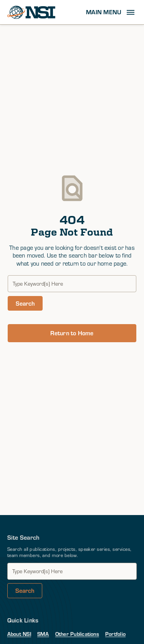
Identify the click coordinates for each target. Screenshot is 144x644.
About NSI (19, 634)
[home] (31, 12)
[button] (111, 12)
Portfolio (115, 634)
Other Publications (77, 634)
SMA (43, 634)
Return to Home (72, 333)
